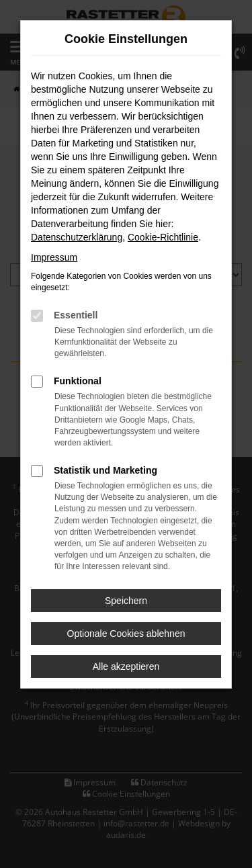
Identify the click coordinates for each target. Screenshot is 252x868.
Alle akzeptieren (126, 666)
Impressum (54, 257)
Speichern (126, 601)
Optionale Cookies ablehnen (126, 634)
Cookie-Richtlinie (163, 237)
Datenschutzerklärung (77, 237)
